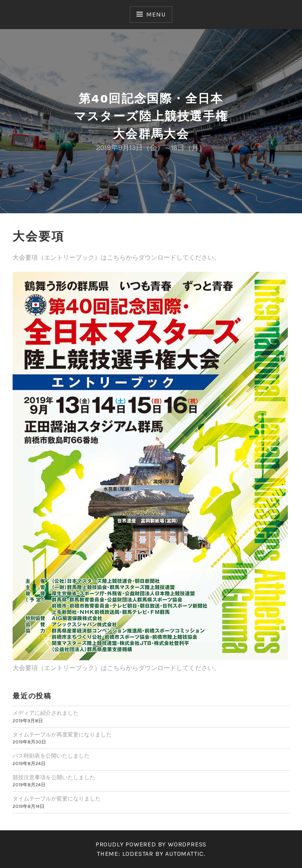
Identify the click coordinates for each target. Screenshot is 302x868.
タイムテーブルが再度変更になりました (62, 735)
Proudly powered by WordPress (151, 844)
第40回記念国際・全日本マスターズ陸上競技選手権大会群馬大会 (151, 116)
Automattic (184, 854)
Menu (156, 14)
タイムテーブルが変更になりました (57, 799)
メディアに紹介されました (46, 713)
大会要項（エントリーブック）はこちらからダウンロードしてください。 (116, 257)
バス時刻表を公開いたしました (51, 756)
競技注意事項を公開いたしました (54, 777)
